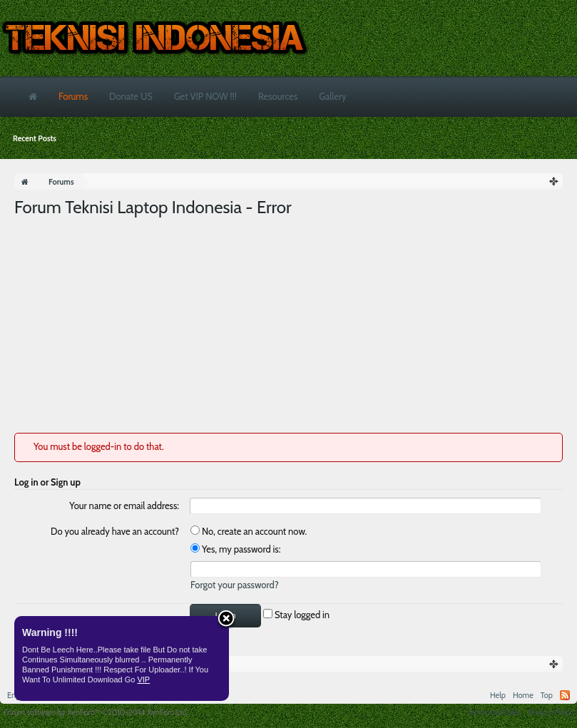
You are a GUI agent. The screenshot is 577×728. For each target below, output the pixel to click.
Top (547, 695)
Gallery (332, 96)
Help (498, 695)
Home (523, 695)
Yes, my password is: (235, 549)
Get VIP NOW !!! (205, 96)
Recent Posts (35, 138)
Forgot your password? (235, 585)
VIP (143, 680)
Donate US (131, 96)
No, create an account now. (249, 531)
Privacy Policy (551, 712)
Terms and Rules (494, 712)
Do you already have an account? (115, 531)
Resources (278, 96)
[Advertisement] (288, 326)
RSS (565, 695)
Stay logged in (296, 615)
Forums (73, 96)
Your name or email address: (124, 506)
